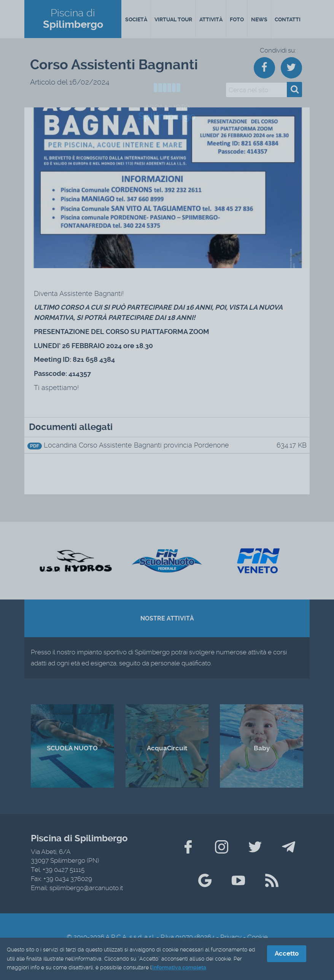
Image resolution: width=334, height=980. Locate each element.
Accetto (287, 954)
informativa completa (179, 968)
